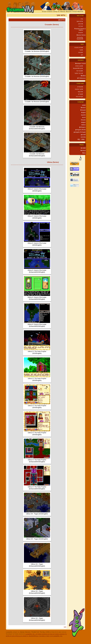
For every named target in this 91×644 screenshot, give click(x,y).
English (83, 113)
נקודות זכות (79, 97)
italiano (83, 125)
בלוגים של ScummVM (80, 38)
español (83, 115)
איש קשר (80, 92)
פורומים (80, 24)
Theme (82, 145)
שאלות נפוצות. (78, 48)
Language (81, 102)
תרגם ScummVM (78, 68)
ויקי (82, 55)
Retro (84, 153)
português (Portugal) (80, 132)
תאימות (81, 52)
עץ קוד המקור (79, 73)
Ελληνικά (83, 110)
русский (83, 135)
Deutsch (83, 108)
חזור (65, 627)
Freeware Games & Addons (80, 29)
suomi (84, 117)
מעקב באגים (79, 66)
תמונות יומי (80, 71)
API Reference (81, 78)
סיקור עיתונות (79, 89)
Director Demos (81, 35)
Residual (83, 151)
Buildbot (83, 76)
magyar (83, 122)
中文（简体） (82, 139)
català (84, 105)
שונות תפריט (80, 83)
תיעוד (82, 44)
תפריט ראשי (80, 16)
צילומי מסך (80, 21)
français (83, 120)
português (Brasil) (80, 130)
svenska (83, 137)
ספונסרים (80, 87)
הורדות (81, 26)
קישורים (80, 94)
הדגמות (81, 33)
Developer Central (80, 63)
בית (82, 19)
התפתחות (81, 60)
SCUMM (83, 148)
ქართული (82, 127)
